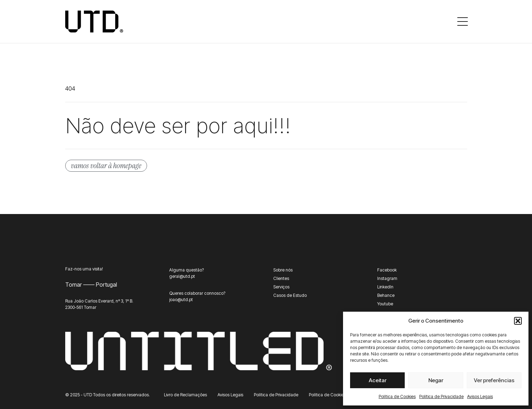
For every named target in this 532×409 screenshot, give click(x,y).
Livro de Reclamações (185, 395)
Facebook (387, 270)
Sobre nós (283, 270)
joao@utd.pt (181, 300)
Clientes (281, 278)
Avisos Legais (480, 396)
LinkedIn (385, 287)
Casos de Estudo (290, 295)
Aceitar (378, 380)
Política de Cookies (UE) (332, 395)
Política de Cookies (397, 396)
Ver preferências (494, 380)
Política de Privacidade (441, 396)
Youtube (385, 304)
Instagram (387, 278)
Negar (436, 380)
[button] (518, 321)
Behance (386, 295)
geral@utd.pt (182, 276)
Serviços (281, 287)
